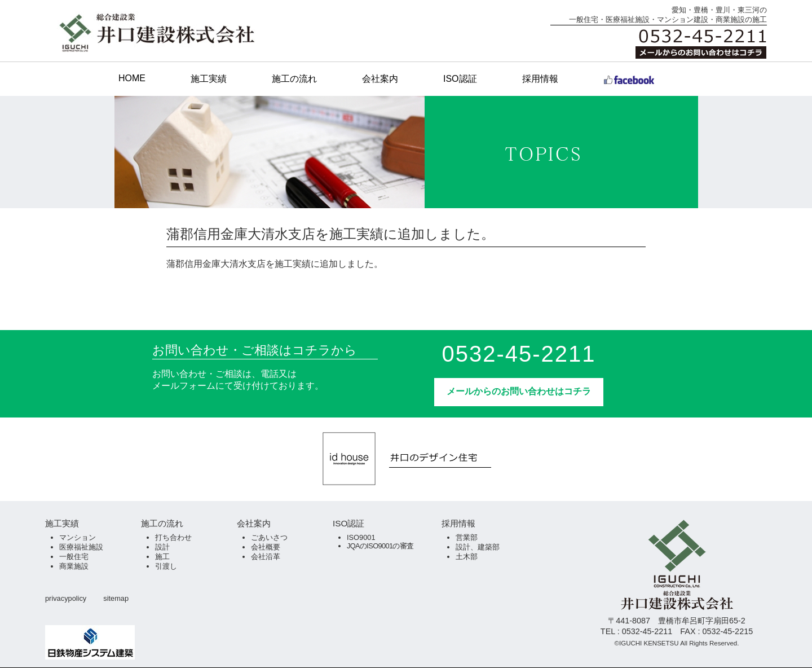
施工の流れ (294, 79)
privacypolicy (66, 598)
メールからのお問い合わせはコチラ (519, 391)
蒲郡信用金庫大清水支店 (216, 264)
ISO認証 (460, 79)
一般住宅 (74, 557)
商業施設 (74, 566)
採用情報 (540, 79)
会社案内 (380, 79)
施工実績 (209, 79)
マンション (78, 537)
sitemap (116, 598)
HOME (132, 78)
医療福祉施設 (81, 547)
